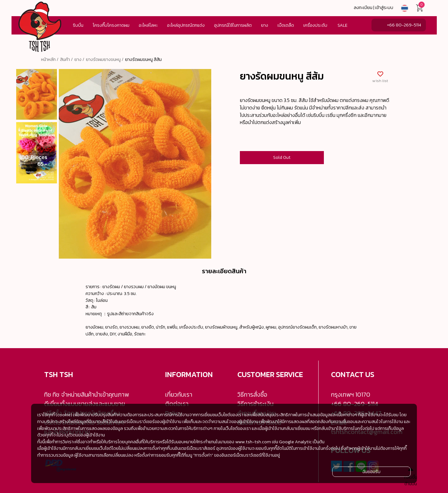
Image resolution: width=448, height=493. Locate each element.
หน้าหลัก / (50, 59)
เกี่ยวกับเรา (179, 394)
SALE (343, 25)
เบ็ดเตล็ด (286, 25)
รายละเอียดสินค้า (224, 271)
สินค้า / (66, 59)
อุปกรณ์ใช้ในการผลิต (233, 25)
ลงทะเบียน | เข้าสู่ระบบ (373, 7)
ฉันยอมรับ (371, 472)
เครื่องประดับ (315, 25)
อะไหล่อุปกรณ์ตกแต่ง (186, 25)
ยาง (265, 25)
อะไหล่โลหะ (148, 25)
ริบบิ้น (78, 25)
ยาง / (79, 59)
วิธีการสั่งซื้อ (252, 394)
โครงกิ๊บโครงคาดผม (111, 25)
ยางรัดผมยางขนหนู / (105, 59)
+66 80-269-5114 (404, 25)
